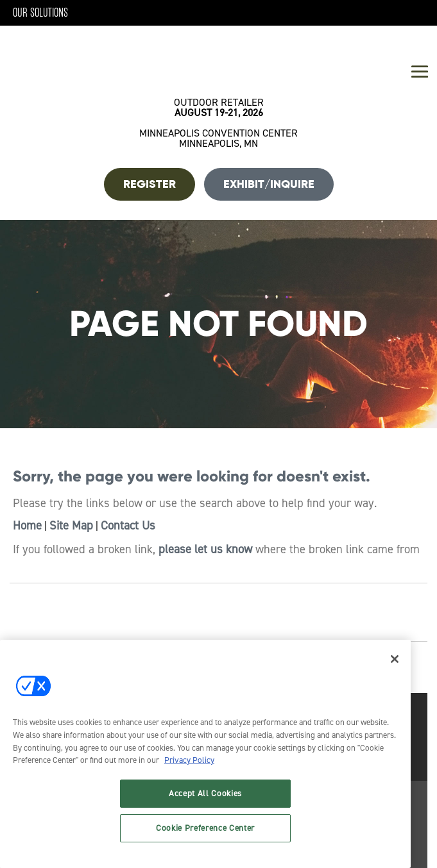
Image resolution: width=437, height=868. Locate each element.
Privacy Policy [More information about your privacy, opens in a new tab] (189, 760)
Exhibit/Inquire (269, 184)
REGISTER (150, 184)
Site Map (71, 526)
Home (27, 526)
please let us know (205, 549)
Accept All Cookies (205, 793)
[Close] (395, 659)
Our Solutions (40, 13)
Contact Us (128, 526)
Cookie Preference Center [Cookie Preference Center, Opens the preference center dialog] (205, 828)
